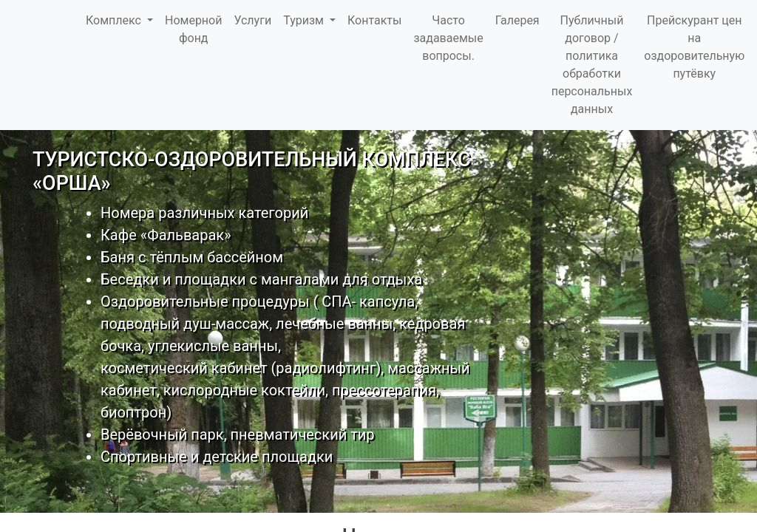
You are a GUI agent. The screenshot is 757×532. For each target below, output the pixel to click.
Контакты (374, 20)
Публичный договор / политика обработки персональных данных (592, 65)
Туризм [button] (305, 20)
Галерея (517, 20)
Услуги (252, 20)
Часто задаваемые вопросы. (448, 38)
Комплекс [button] (115, 20)
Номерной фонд (193, 29)
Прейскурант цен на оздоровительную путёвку (694, 47)
